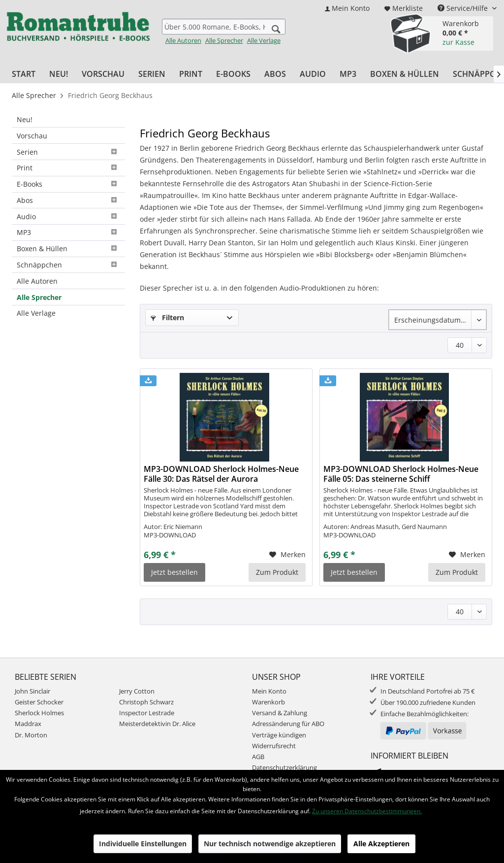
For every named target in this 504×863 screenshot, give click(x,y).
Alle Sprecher (224, 40)
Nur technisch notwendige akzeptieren (270, 844)
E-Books (68, 184)
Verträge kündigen (279, 735)
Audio (68, 216)
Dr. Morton (31, 735)
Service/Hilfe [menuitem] (464, 8)
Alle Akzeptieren (381, 844)
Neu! (25, 119)
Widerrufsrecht (274, 746)
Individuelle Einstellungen (143, 844)
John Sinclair (32, 691)
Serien (68, 152)
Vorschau (32, 136)
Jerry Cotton (137, 691)
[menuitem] (347, 8)
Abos (68, 200)
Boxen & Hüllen (68, 249)
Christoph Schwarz (146, 702)
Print (68, 168)
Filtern (167, 317)
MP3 (68, 232)
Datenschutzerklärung (284, 767)
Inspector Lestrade (147, 713)
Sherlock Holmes (39, 713)
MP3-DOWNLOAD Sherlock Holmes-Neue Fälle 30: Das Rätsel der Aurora (221, 474)
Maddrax (28, 724)
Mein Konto (269, 691)
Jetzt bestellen (174, 572)
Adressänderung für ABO (288, 724)
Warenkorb (268, 702)
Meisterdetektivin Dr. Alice (157, 724)
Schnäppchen (68, 265)
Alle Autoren (183, 40)
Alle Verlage (264, 40)
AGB (258, 757)
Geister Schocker (39, 702)
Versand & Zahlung (280, 713)
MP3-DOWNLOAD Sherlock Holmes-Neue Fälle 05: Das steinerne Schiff (401, 474)
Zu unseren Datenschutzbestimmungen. (367, 811)
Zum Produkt (277, 572)
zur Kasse (458, 42)
